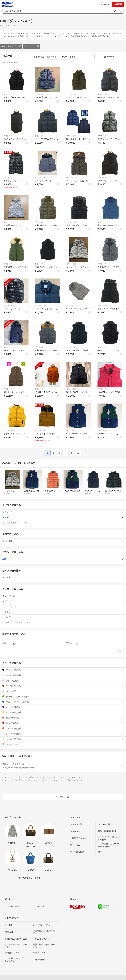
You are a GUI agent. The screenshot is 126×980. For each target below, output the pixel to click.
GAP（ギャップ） (11, 46)
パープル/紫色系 (63, 707)
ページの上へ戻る (63, 797)
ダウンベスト (31, 46)
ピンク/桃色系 (63, 718)
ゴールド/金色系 (63, 739)
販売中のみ (39, 57)
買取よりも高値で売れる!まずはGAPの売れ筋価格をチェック (63, 766)
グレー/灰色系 (63, 681)
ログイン (105, 4)
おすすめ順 (53, 57)
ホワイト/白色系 (63, 675)
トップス (64, 612)
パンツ (64, 617)
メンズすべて (64, 606)
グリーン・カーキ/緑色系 (63, 697)
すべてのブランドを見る (29, 878)
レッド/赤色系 (63, 723)
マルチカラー (63, 744)
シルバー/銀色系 (63, 734)
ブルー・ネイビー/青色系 (63, 702)
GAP (63, 559)
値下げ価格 (63, 541)
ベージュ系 (63, 691)
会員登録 (118, 4)
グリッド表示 (69, 57)
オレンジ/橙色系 (63, 728)
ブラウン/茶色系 (63, 686)
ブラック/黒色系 (63, 670)
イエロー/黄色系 (63, 712)
